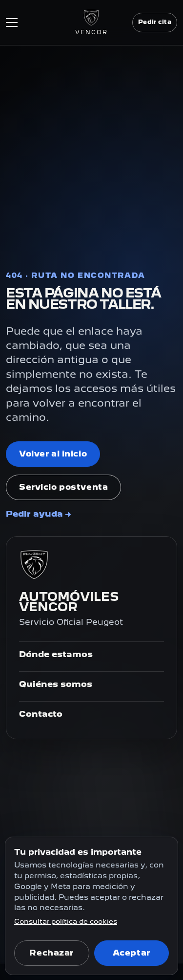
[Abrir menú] (41, 23)
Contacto (41, 714)
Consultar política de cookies (66, 921)
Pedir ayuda (38, 514)
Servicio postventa (63, 487)
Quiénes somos (56, 684)
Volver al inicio (53, 454)
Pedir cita (155, 22)
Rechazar (51, 953)
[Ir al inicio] (91, 23)
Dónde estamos (56, 654)
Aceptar (132, 953)
